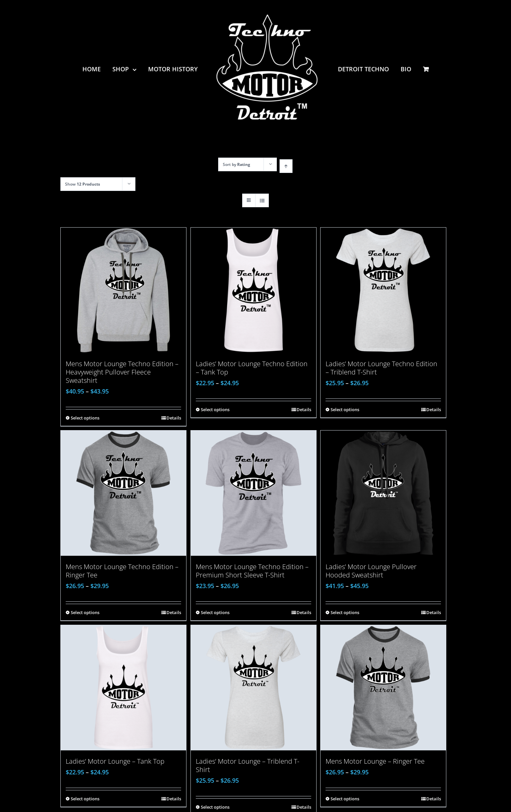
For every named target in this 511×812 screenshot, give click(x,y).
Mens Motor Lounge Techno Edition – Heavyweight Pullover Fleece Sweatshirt (122, 372)
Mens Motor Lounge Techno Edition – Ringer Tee (122, 571)
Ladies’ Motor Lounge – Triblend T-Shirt (247, 765)
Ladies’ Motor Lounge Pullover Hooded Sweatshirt (371, 571)
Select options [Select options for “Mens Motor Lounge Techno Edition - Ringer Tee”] (85, 612)
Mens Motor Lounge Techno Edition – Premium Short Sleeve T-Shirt (252, 571)
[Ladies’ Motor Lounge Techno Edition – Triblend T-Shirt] (383, 290)
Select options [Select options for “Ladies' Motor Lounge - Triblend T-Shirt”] (215, 807)
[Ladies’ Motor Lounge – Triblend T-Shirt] (253, 688)
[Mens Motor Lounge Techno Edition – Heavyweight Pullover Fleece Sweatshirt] (123, 290)
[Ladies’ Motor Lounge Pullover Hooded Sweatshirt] (383, 493)
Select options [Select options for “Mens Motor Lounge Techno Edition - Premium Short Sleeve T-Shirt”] (215, 612)
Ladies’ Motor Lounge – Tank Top (115, 761)
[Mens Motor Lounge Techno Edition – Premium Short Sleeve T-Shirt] (253, 493)
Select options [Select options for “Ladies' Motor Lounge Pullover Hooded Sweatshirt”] (345, 612)
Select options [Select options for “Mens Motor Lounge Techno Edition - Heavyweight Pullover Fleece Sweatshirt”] (85, 418)
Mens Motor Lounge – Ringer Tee (375, 761)
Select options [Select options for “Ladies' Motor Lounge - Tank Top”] (85, 799)
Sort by (236, 164)
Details (174, 418)
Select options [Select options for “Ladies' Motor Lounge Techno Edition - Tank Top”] (215, 409)
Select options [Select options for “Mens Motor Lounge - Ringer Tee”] (345, 799)
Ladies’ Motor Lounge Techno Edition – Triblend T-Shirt (381, 368)
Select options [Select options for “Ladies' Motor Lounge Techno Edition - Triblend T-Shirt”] (345, 409)
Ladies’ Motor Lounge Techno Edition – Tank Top (252, 368)
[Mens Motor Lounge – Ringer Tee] (383, 688)
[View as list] (262, 200)
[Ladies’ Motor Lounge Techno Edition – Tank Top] (253, 290)
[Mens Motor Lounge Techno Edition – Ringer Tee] (123, 493)
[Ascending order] (286, 166)
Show (83, 184)
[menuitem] (97, 69)
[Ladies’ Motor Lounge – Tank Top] (123, 688)
